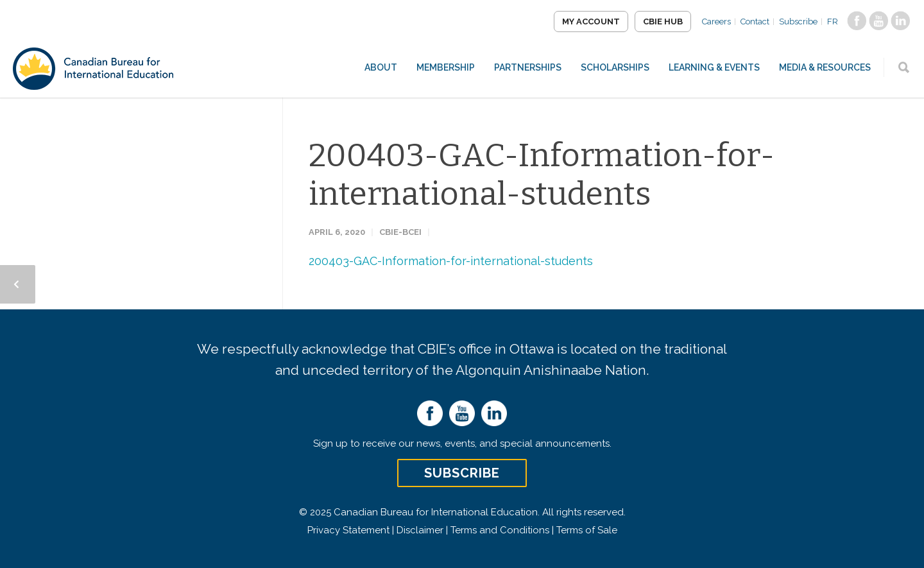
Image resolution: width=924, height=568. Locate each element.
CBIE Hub (663, 22)
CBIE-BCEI (400, 232)
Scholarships (615, 67)
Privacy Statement (348, 530)
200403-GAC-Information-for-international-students (542, 175)
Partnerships (528, 67)
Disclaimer (420, 530)
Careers (716, 22)
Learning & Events (714, 67)
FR (833, 22)
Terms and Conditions (500, 530)
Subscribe (798, 22)
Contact (755, 22)
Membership (446, 67)
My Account (591, 22)
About (381, 67)
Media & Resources (825, 67)
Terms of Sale (587, 530)
